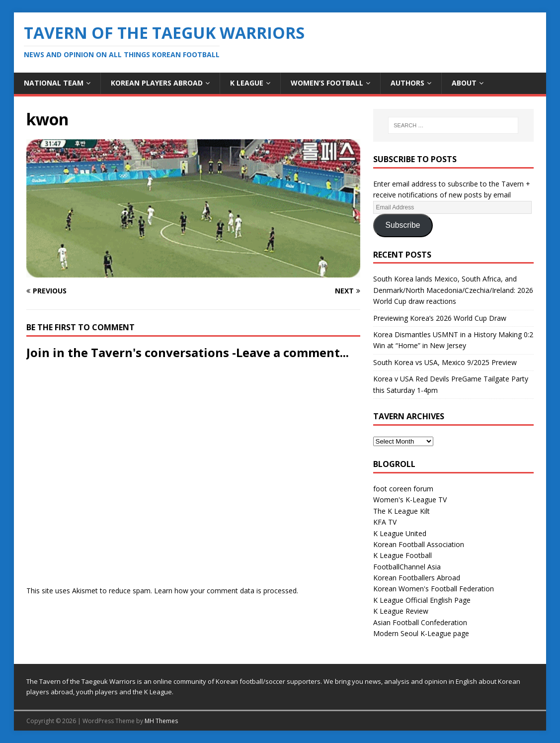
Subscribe (403, 225)
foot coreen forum (403, 489)
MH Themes (161, 721)
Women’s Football (327, 83)
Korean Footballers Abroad (417, 578)
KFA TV (385, 522)
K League (247, 83)
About (464, 83)
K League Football (402, 555)
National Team (54, 83)
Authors (407, 83)
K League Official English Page (422, 600)
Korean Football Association (419, 544)
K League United (400, 533)
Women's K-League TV (410, 500)
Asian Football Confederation (420, 622)
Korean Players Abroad (157, 83)
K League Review (401, 611)
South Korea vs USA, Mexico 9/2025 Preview (445, 362)
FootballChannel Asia (407, 567)
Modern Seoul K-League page (421, 633)
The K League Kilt (401, 511)
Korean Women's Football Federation (434, 589)
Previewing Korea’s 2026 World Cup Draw (440, 318)
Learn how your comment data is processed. (226, 591)
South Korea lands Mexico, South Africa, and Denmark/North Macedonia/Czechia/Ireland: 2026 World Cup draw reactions (453, 290)
